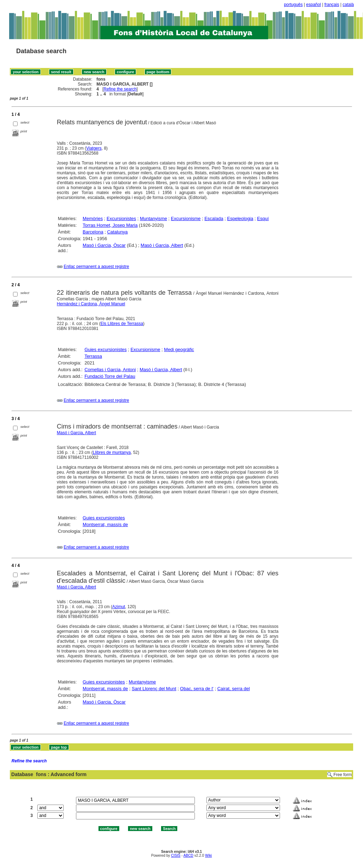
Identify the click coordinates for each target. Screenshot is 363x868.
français (332, 5)
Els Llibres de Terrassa (122, 324)
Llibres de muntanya (112, 452)
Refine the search (120, 89)
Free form (343, 775)
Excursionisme (186, 218)
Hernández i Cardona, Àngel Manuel (91, 304)
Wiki (208, 855)
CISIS (176, 855)
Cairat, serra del (234, 689)
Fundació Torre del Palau (110, 376)
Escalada (214, 218)
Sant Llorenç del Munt (154, 689)
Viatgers (94, 148)
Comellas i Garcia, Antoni (110, 370)
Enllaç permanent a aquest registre (96, 267)
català (348, 5)
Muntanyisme (154, 218)
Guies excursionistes (106, 349)
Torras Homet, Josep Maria (110, 225)
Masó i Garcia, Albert (162, 245)
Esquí (263, 218)
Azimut (119, 607)
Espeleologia (240, 218)
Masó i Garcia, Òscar (104, 245)
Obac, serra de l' (197, 689)
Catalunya (117, 232)
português (293, 5)
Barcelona (93, 232)
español (313, 5)
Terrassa (93, 356)
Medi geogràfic (179, 349)
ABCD (188, 855)
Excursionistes (121, 218)
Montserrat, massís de (105, 524)
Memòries (93, 218)
